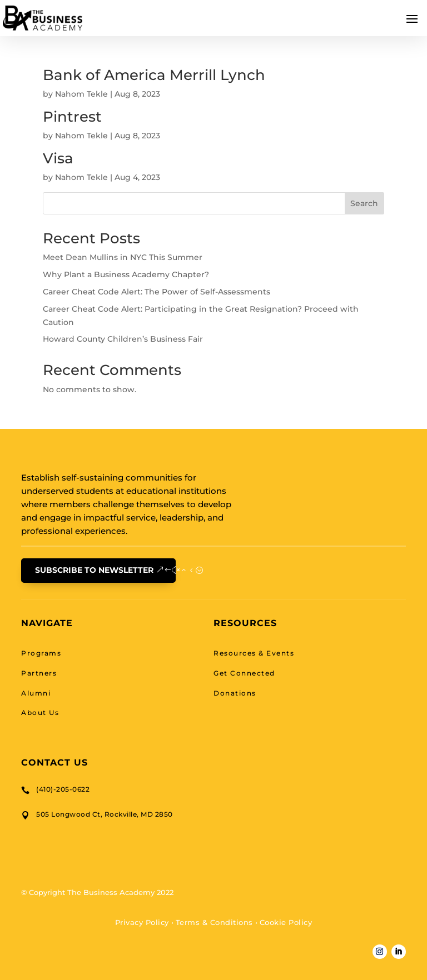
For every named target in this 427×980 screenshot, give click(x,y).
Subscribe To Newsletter (94, 570)
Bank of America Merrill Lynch (154, 75)
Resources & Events (254, 653)
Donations (235, 693)
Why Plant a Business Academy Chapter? (126, 274)
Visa (58, 158)
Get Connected (244, 673)
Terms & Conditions (214, 922)
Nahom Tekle (81, 94)
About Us (40, 712)
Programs (41, 653)
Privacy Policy (142, 922)
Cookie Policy (286, 922)
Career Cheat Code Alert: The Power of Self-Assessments (157, 292)
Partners (39, 673)
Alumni (36, 693)
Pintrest (72, 117)
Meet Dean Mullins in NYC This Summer (123, 257)
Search (364, 203)
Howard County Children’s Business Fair (123, 339)
